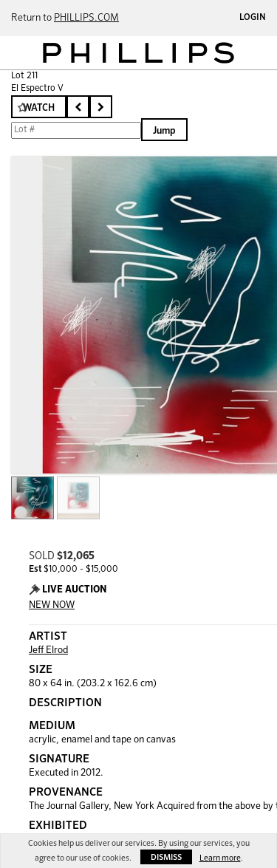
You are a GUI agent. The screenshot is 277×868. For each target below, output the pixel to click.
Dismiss (166, 857)
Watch (39, 108)
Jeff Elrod (48, 650)
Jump (164, 131)
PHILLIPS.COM (86, 18)
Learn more (220, 858)
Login (253, 18)
